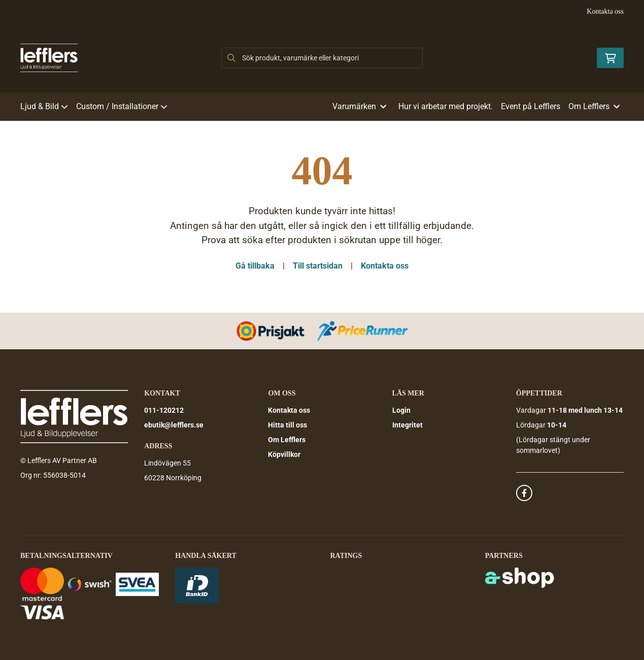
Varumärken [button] (359, 106)
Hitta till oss (287, 425)
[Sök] (322, 58)
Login (401, 410)
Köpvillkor (284, 454)
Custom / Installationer (122, 106)
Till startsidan (318, 266)
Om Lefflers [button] (594, 106)
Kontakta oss (605, 11)
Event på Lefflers (531, 106)
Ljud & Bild (44, 106)
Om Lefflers (287, 440)
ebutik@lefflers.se (174, 425)
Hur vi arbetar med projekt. (446, 106)
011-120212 (164, 410)
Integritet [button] (408, 425)
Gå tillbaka (255, 266)
